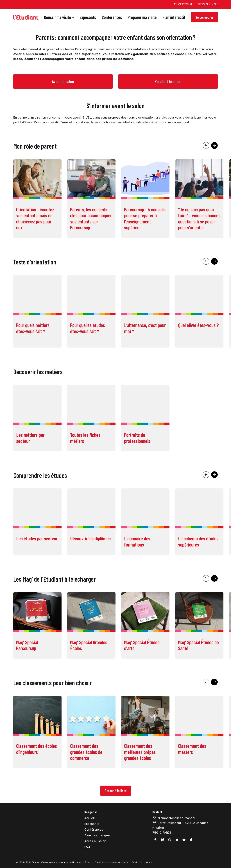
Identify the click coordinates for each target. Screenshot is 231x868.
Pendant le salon (168, 81)
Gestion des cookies (141, 862)
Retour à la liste (116, 791)
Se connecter (204, 17)
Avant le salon (63, 81)
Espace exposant (183, 4)
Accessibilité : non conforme (77, 862)
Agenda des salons (208, 4)
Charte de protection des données (111, 862)
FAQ (87, 847)
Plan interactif (174, 17)
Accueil (90, 818)
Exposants (88, 17)
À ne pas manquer (98, 835)
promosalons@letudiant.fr (174, 818)
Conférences (112, 17)
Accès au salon (95, 841)
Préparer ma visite (142, 17)
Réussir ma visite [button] (59, 17)
